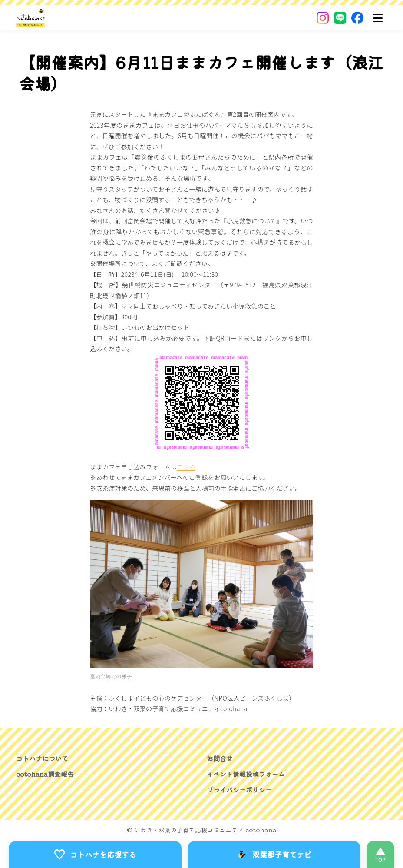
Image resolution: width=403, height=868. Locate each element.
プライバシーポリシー (241, 789)
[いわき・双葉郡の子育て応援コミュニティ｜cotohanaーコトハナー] (31, 18)
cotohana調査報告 (46, 774)
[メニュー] (378, 18)
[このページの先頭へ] (380, 854)
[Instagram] (323, 18)
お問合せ (221, 758)
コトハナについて (44, 758)
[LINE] (340, 18)
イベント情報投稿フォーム (248, 774)
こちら (186, 467)
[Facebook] (357, 18)
